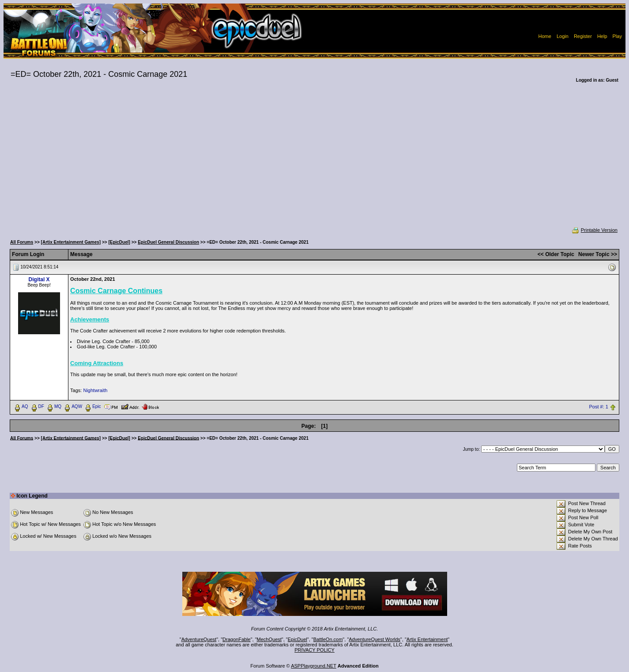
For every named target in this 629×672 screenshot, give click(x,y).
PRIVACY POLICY (314, 650)
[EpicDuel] (119, 242)
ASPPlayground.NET (314, 666)
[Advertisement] (315, 161)
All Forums (22, 242)
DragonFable (237, 639)
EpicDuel (298, 639)
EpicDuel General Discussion (168, 242)
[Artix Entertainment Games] (71, 242)
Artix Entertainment (427, 639)
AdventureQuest (199, 639)
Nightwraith (95, 390)
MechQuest (269, 639)
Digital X (39, 279)
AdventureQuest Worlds (375, 639)
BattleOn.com (328, 639)
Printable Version (594, 230)
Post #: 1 (598, 407)
